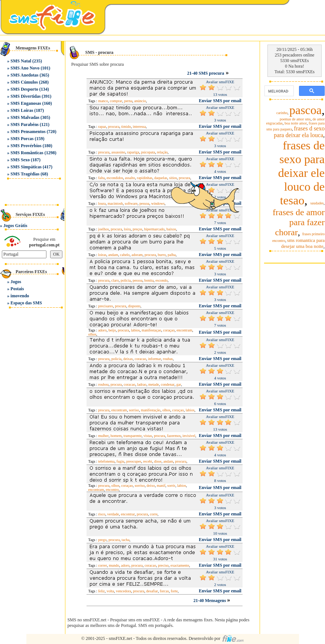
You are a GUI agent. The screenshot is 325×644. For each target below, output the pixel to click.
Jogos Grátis (15, 226)
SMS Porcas (22, 139)
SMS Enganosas (26, 103)
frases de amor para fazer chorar (299, 222)
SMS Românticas (27, 153)
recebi (147, 461)
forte (174, 591)
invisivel (189, 436)
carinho (282, 113)
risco (102, 514)
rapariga (133, 152)
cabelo (125, 255)
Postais (17, 289)
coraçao (169, 330)
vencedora (123, 591)
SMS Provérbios (26, 146)
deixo (151, 486)
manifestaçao (151, 330)
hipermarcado (154, 229)
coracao (140, 359)
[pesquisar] (278, 91)
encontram (184, 330)
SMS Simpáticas (26, 167)
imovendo (20, 296)
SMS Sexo (20, 160)
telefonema (106, 461)
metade (154, 384)
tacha (125, 540)
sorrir (171, 486)
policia (126, 280)
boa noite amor (296, 123)
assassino (118, 152)
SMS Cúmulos (24, 82)
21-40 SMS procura (206, 73)
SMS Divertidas (25, 96)
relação (162, 152)
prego (102, 540)
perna (128, 101)
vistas (148, 436)
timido (126, 127)
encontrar (128, 514)
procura (114, 127)
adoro (102, 330)
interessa (139, 127)
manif (161, 486)
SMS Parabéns (25, 124)
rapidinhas (145, 178)
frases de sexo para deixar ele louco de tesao (301, 173)
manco (103, 101)
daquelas (161, 178)
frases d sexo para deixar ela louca (299, 132)
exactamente (180, 565)
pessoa (144, 203)
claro (115, 280)
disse (158, 461)
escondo (162, 280)
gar (179, 384)
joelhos (103, 229)
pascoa (305, 110)
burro (162, 255)
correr (103, 565)
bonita (149, 280)
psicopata (148, 152)
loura (102, 203)
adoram (137, 255)
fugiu (121, 461)
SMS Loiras (22, 110)
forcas (164, 591)
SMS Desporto (24, 89)
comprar (116, 101)
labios (135, 330)
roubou (103, 384)
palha (172, 255)
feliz (101, 591)
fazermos (174, 436)
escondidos (115, 178)
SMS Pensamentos (28, 132)
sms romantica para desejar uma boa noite (303, 243)
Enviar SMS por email (220, 101)
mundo (114, 565)
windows (158, 203)
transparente (132, 436)
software (131, 203)
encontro (112, 490)
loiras (102, 255)
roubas (168, 359)
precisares (105, 306)
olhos (92, 334)
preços (137, 229)
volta (110, 591)
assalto (130, 178)
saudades (317, 203)
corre (154, 514)
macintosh (115, 203)
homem (116, 436)
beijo (112, 330)
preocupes (134, 461)
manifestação (151, 410)
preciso (163, 565)
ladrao (142, 384)
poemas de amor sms (295, 119)
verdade (113, 514)
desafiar (152, 591)
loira (127, 229)
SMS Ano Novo (25, 68)
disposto (134, 306)
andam (113, 255)
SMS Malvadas (25, 117)
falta (101, 178)
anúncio (140, 101)
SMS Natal (21, 61)
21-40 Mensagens (210, 601)
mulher (103, 436)
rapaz (102, 127)
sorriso (134, 410)
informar (155, 359)
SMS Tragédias (25, 174)
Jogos (16, 282)
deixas (128, 359)
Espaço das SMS (26, 303)
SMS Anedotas (24, 75)
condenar (168, 384)
